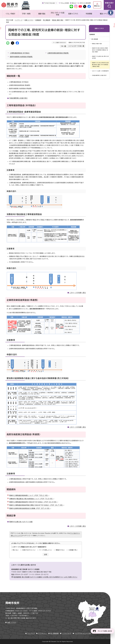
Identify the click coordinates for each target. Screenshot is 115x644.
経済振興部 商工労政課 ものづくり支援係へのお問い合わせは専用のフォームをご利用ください (46, 577)
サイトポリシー (43, 633)
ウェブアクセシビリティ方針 (83, 633)
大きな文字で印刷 (75, 46)
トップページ (19, 20)
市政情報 (89, 14)
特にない (16, 550)
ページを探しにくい (46, 550)
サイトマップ (31, 633)
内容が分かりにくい (29, 550)
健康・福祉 (42, 14)
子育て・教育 (26, 14)
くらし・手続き (10, 14)
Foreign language (50, 3)
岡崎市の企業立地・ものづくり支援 (21, 522)
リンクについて (67, 633)
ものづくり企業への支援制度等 (100, 71)
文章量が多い (73, 550)
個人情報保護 (54, 633)
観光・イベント (105, 14)
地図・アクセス (12, 622)
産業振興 (38, 20)
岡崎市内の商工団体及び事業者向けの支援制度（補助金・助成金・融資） (100, 50)
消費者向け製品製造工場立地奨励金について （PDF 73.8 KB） (32, 499)
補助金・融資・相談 (58, 20)
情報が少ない (60, 550)
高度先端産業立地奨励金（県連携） (21, 57)
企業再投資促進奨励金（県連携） (58, 53)
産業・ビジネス (73, 14)
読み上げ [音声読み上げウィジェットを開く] (74, 3)
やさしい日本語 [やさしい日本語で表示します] (65, 3)
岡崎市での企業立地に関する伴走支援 (100, 57)
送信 (46, 554)
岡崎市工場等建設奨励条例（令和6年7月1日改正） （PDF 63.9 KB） (34, 502)
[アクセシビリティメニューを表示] (111, 13)
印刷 (62, 46)
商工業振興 (47, 20)
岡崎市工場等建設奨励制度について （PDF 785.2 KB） (29, 495)
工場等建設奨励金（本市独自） (20, 53)
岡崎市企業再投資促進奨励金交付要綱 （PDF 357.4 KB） (30, 508)
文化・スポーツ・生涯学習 (58, 14)
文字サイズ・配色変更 (85, 3)
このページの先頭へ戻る (78, 293)
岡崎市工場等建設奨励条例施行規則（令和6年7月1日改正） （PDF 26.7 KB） (37, 505)
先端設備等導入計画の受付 (18, 98)
